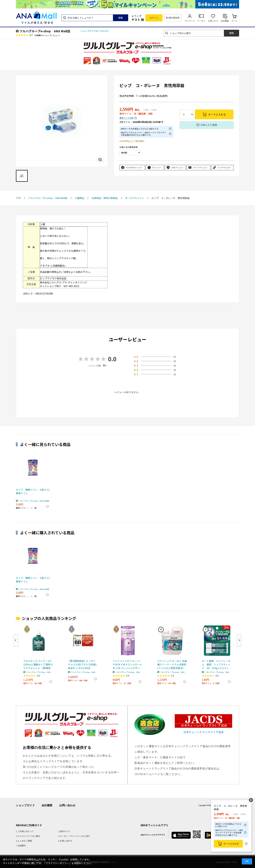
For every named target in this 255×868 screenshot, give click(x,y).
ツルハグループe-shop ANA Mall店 (45, 31)
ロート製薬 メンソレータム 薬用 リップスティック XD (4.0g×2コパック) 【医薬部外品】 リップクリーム (217, 665)
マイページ (190, 21)
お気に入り (213, 21)
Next (239, 640)
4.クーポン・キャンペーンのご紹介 (74, 836)
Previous (16, 640)
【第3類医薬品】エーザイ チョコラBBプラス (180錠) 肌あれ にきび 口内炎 (82, 664)
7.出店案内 (21, 845)
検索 (121, 18)
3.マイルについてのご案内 (28, 836)
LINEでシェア (177, 167)
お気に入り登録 (209, 125)
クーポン (201, 21)
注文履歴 (225, 21)
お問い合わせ (67, 805)
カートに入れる (231, 844)
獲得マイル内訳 (126, 118)
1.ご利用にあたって (25, 831)
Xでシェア (157, 167)
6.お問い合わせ (65, 841)
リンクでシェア (224, 167)
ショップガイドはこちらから (95, 31)
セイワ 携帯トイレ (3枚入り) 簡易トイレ (33, 491)
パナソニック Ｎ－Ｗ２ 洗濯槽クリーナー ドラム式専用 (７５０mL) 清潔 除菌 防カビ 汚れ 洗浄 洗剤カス (172, 665)
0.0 (112, 359)
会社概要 (47, 805)
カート (234, 21)
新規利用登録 (173, 18)
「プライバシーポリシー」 (57, 863)
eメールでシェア (200, 167)
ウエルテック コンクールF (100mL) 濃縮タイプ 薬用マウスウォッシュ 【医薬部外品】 (38, 665)
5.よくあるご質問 (24, 841)
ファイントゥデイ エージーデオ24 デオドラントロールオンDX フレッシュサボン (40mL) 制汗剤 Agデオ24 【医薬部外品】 (127, 665)
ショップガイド (25, 805)
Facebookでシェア (134, 167)
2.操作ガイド (64, 831)
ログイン (154, 18)
